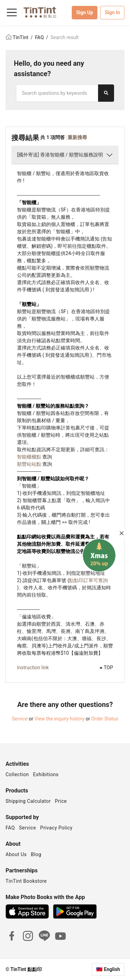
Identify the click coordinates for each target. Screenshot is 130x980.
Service (20, 719)
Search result (64, 37)
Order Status (105, 719)
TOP (106, 668)
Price (61, 801)
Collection (17, 774)
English (112, 969)
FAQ (40, 37)
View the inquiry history (59, 719)
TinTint (18, 37)
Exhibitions (46, 774)
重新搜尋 (77, 137)
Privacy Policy (56, 828)
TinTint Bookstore (26, 881)
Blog (36, 854)
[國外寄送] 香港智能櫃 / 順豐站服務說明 (60, 155)
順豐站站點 (29, 464)
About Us (16, 854)
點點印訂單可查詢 (88, 580)
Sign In (112, 12)
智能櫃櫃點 (29, 457)
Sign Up (85, 12)
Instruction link (33, 668)
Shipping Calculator (28, 801)
